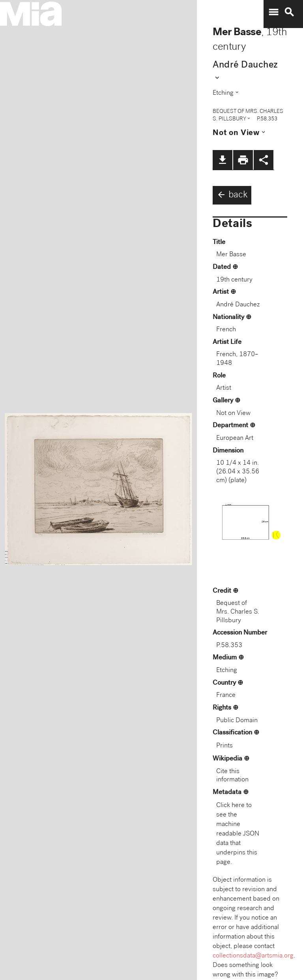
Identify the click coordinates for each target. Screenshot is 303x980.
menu (273, 12)
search (289, 12)
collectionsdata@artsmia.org (253, 956)
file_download (223, 160)
